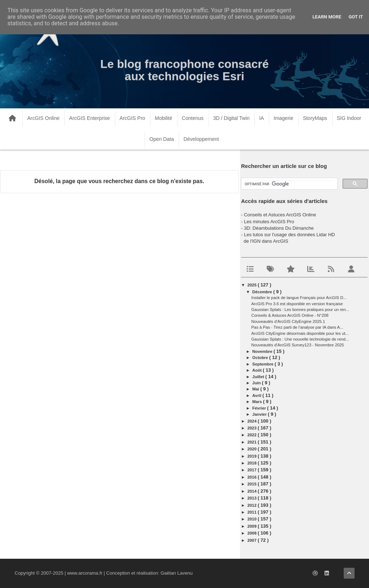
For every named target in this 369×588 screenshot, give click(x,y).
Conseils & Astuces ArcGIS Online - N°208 (290, 315)
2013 (253, 498)
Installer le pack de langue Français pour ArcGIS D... (299, 298)
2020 (253, 449)
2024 (253, 421)
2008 (253, 533)
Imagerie (283, 118)
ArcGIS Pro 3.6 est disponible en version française (297, 304)
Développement (201, 139)
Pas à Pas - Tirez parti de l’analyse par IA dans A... (297, 327)
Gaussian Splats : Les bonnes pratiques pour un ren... (300, 310)
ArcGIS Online (43, 118)
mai (256, 389)
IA (261, 118)
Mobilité (163, 118)
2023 (253, 428)
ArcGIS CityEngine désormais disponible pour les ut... (300, 333)
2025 (253, 285)
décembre (263, 292)
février (260, 408)
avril (257, 395)
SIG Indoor (349, 118)
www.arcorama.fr (85, 573)
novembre (263, 351)
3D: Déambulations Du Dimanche (279, 228)
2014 (253, 491)
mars (258, 402)
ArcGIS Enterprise (89, 118)
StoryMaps (315, 118)
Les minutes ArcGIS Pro (269, 222)
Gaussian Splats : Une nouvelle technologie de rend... (300, 339)
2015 (253, 484)
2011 (253, 512)
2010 (253, 519)
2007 (253, 540)
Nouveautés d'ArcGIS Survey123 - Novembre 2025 (298, 345)
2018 (253, 463)
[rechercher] (289, 184)
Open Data (162, 139)
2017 (253, 470)
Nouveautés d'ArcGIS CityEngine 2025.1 (288, 321)
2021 (253, 442)
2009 (253, 526)
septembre (263, 364)
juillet (259, 377)
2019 (253, 456)
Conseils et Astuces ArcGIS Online (280, 215)
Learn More (327, 17)
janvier (260, 414)
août (258, 370)
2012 (253, 505)
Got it (356, 17)
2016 (253, 477)
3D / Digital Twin (231, 118)
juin (257, 383)
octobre (261, 358)
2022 (253, 435)
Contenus (193, 118)
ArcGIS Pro (132, 118)
